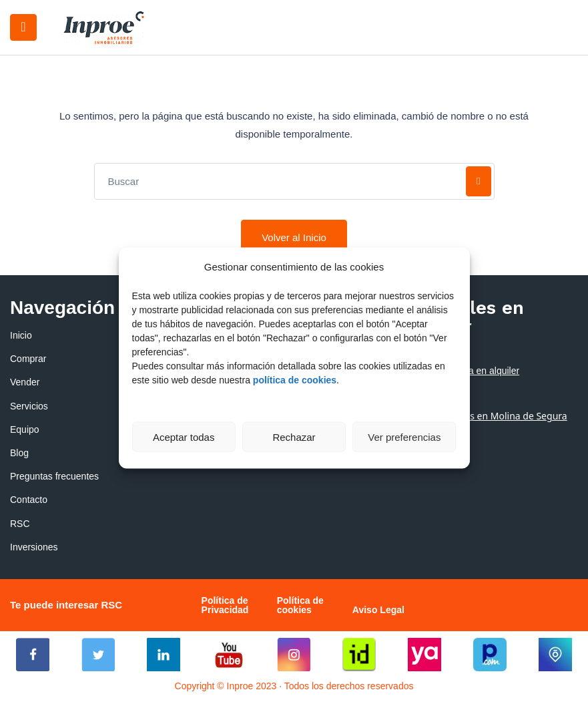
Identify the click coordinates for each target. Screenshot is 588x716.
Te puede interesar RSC (66, 605)
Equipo (25, 429)
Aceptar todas (184, 436)
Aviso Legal (378, 610)
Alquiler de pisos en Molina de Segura (484, 416)
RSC (20, 524)
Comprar (28, 359)
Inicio (21, 335)
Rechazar (294, 436)
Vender (25, 382)
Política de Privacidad (225, 605)
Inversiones (34, 547)
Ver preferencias (404, 436)
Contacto (29, 500)
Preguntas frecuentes (54, 476)
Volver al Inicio (294, 237)
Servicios (29, 406)
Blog (19, 453)
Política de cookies (300, 605)
